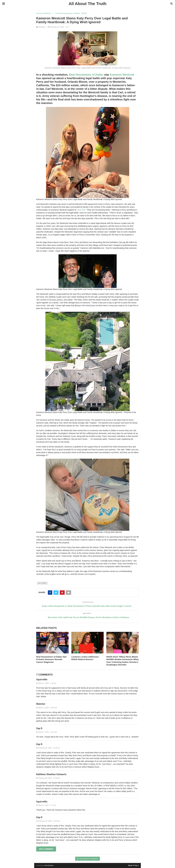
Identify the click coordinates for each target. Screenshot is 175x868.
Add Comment (46, 849)
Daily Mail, (82, 210)
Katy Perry (42, 583)
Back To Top (134, 865)
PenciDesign (49, 865)
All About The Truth (87, 4)
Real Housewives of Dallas (86, 75)
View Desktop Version (87, 859)
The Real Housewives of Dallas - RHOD (71, 13)
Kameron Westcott (44, 13)
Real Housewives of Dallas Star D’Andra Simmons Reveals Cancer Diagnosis (51, 659)
